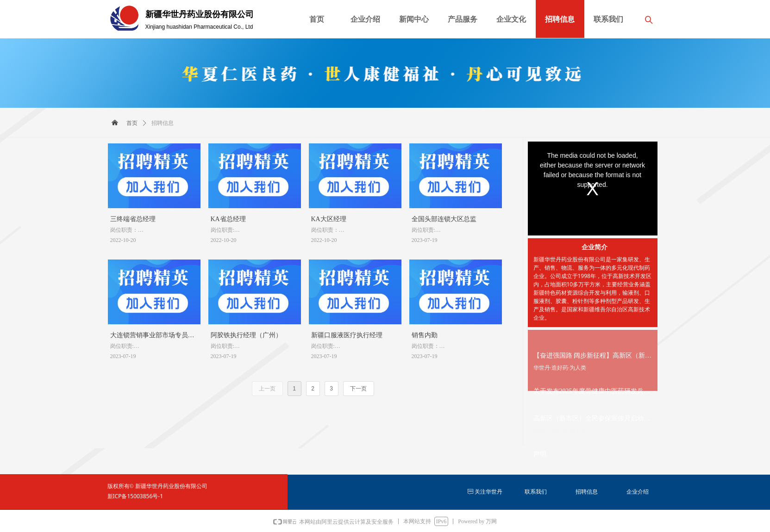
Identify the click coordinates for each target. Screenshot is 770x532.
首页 (132, 123)
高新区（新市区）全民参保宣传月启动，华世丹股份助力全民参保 (592, 420)
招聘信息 (163, 123)
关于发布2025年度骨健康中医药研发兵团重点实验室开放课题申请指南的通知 (592, 392)
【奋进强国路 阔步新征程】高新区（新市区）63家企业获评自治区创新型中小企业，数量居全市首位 (593, 357)
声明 (540, 454)
